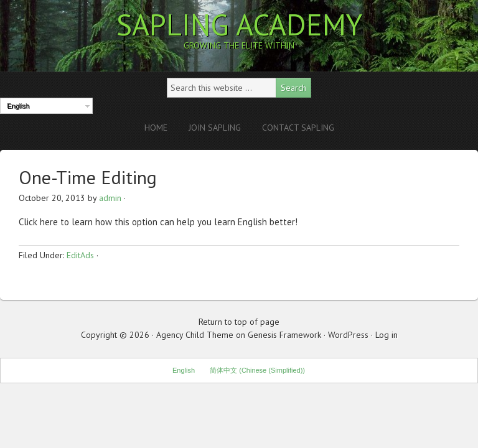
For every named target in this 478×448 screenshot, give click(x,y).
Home (156, 128)
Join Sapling (215, 128)
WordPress (348, 335)
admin (110, 198)
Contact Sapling (298, 128)
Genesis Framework (284, 335)
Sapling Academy (239, 24)
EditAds (80, 255)
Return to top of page (239, 322)
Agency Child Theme (195, 335)
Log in (387, 335)
